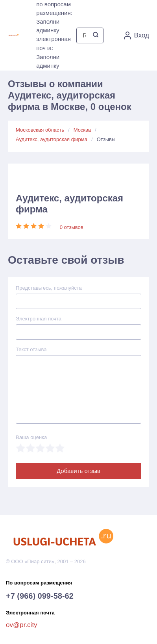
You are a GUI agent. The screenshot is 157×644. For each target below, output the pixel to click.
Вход (137, 35)
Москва (82, 130)
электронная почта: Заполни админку (54, 52)
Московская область (40, 130)
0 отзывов (72, 227)
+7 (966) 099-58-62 (40, 596)
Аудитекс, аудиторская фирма (52, 139)
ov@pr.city (22, 625)
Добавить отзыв (78, 471)
